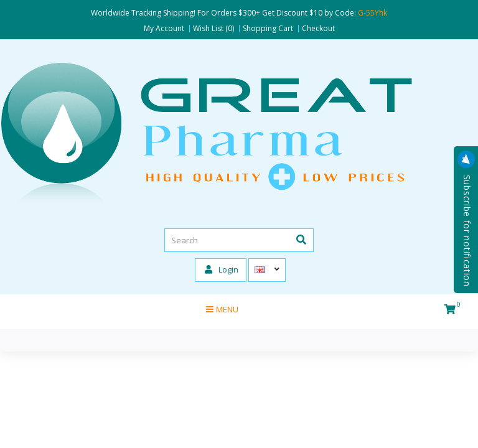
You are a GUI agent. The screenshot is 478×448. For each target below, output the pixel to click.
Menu (222, 309)
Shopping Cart (268, 29)
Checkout (318, 29)
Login (222, 269)
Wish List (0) (213, 29)
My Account (164, 29)
